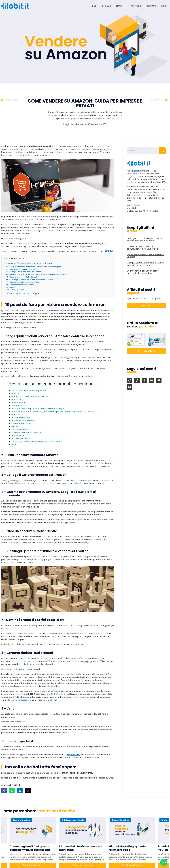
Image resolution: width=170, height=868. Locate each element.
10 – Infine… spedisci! (15, 290)
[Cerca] (163, 151)
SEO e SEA (56, 694)
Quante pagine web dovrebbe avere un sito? (145, 256)
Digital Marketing (74, 124)
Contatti (151, 6)
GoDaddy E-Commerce (77, 480)
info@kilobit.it (133, 208)
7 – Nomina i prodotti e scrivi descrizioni (23, 282)
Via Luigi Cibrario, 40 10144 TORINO (143, 211)
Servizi (121, 6)
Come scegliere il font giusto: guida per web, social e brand (32, 848)
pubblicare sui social (32, 664)
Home (93, 6)
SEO (164, 182)
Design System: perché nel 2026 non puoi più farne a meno (146, 264)
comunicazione (22, 700)
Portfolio (136, 6)
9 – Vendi (11, 287)
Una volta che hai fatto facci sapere (22, 293)
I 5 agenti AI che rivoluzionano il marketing (83, 848)
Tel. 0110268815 (134, 205)
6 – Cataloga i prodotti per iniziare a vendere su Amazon (30, 280)
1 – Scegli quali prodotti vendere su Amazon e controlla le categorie (34, 267)
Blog (164, 6)
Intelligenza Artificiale (76, 820)
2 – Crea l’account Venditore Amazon (22, 269)
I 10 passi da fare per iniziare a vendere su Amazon (29, 263)
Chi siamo (106, 6)
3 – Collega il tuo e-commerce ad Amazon (24, 272)
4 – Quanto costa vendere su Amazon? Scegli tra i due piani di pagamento (37, 274)
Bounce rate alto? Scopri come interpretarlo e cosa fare (143, 272)
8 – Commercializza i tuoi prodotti (21, 285)
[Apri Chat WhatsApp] (164, 862)
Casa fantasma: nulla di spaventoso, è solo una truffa (142, 248)
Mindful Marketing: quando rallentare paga (130, 848)
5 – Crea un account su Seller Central (22, 277)
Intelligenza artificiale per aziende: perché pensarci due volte (145, 240)
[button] (4, 791)
